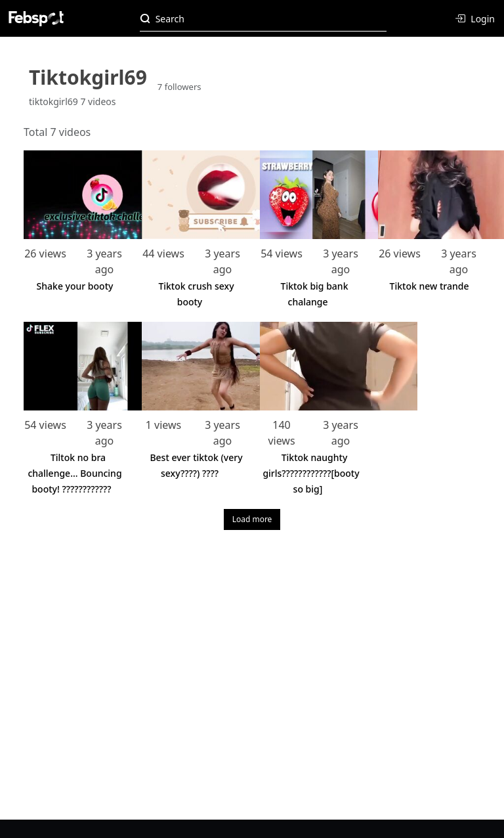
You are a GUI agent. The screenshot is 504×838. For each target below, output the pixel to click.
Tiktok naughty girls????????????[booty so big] (311, 473)
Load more (252, 519)
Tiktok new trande (430, 286)
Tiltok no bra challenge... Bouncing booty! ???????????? (74, 473)
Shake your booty (75, 286)
